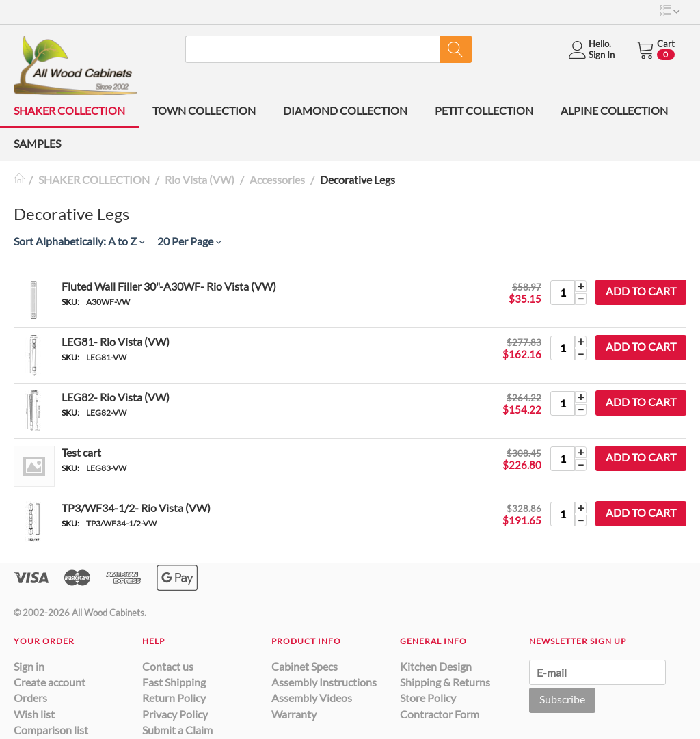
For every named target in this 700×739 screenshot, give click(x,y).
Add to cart (641, 291)
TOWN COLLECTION (204, 110)
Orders (30, 698)
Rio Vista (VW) (200, 179)
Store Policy (428, 698)
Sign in (29, 666)
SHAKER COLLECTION (69, 110)
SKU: (70, 302)
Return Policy (174, 698)
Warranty (294, 714)
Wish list (34, 714)
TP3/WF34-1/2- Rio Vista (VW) (136, 508)
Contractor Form (440, 714)
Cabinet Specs (305, 666)
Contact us (168, 666)
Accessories (277, 179)
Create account (50, 682)
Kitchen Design (436, 666)
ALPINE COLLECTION (614, 110)
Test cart (81, 452)
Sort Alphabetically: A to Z (79, 241)
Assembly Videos (312, 698)
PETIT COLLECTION (484, 110)
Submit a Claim (177, 730)
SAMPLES (37, 143)
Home (19, 179)
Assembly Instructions (324, 682)
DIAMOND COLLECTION (345, 110)
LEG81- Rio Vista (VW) (116, 341)
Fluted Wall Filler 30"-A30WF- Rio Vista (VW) (169, 286)
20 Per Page (189, 241)
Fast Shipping (174, 682)
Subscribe (562, 699)
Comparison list (51, 730)
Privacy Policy (175, 714)
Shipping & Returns (445, 682)
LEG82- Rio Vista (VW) (116, 397)
